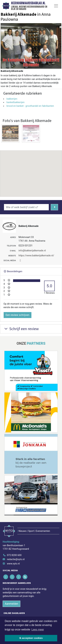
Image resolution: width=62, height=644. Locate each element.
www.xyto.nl (13, 564)
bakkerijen (12, 99)
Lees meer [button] (38, 630)
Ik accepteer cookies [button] (31, 638)
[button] (31, 170)
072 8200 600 (14, 555)
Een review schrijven (18, 315)
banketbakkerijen (15, 102)
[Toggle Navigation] (56, 6)
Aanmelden (11, 604)
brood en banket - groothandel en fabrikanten (30, 106)
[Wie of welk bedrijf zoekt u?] (26, 207)
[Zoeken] (54, 207)
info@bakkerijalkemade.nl (32, 251)
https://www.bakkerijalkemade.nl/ (36, 256)
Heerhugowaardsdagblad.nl (28, 3)
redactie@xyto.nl (16, 559)
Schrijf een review (21, 329)
